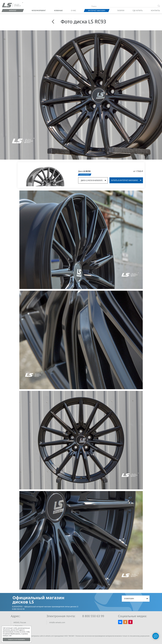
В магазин (129, 599)
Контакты (155, 11)
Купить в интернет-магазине (125, 180)
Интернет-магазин (97, 11)
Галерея (121, 11)
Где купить (138, 11)
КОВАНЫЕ (58, 11)
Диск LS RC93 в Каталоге (92, 180)
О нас (74, 11)
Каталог (13, 11)
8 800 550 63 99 (93, 616)
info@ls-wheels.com (57, 622)
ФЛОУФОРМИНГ (39, 11)
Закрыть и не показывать (16, 639)
